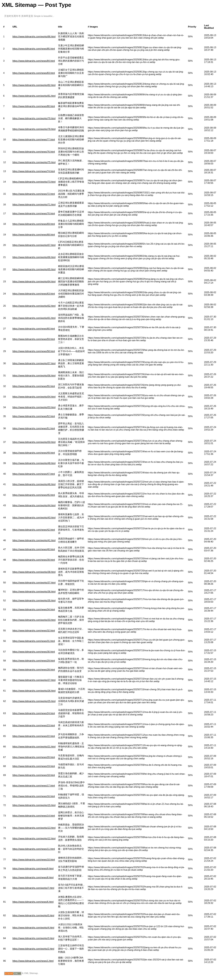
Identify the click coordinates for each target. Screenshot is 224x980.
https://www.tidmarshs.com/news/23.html (34, 725)
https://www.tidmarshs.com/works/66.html (34, 257)
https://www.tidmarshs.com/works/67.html (34, 245)
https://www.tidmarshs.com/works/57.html (34, 363)
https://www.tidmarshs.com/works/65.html (34, 269)
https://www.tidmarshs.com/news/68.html (34, 235)
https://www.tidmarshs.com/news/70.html (34, 213)
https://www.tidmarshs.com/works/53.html (34, 407)
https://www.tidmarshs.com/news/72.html (34, 194)
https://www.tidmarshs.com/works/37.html (34, 583)
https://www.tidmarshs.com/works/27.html (34, 680)
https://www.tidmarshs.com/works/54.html (34, 397)
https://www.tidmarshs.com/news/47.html (34, 474)
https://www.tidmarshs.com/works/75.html (34, 162)
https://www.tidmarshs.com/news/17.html (34, 786)
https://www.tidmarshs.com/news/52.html (34, 416)
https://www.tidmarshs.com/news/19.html (34, 766)
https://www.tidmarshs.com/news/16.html (34, 796)
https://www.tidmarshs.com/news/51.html (34, 428)
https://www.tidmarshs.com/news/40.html (34, 549)
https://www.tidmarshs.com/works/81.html (34, 96)
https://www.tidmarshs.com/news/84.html (34, 61)
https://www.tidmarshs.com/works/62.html (34, 306)
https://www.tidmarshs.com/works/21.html (34, 747)
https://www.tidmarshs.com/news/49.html (34, 453)
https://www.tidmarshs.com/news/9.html (33, 868)
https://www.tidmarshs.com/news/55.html (34, 386)
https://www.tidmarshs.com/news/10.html (34, 860)
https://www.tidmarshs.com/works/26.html (34, 691)
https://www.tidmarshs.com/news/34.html (34, 609)
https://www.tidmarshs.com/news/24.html (34, 713)
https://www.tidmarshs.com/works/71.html (34, 204)
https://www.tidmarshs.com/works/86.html (34, 36)
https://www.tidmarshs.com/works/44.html (34, 505)
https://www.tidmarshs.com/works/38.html (34, 572)
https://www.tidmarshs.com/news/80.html (34, 106)
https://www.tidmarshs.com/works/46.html (34, 484)
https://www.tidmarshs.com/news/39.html (34, 560)
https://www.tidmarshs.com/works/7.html (33, 888)
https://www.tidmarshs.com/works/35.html (34, 600)
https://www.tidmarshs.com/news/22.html (34, 736)
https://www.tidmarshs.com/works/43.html (34, 518)
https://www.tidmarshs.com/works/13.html (34, 828)
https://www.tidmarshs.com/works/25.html (34, 701)
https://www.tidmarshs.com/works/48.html (34, 463)
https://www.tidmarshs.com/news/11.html (34, 849)
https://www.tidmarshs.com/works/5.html (33, 915)
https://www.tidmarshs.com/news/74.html (34, 171)
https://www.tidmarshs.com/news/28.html (34, 670)
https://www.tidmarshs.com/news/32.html (34, 631)
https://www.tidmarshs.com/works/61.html (34, 318)
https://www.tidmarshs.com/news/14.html (34, 816)
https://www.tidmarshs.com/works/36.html (34, 591)
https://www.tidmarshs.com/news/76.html (34, 152)
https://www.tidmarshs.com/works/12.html (34, 838)
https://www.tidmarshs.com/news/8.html (33, 877)
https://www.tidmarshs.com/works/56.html (34, 375)
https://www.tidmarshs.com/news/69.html (34, 224)
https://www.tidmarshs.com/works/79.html (34, 118)
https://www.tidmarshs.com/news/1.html (33, 961)
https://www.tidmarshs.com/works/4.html (33, 928)
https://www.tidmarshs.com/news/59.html (34, 339)
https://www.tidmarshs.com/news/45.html (34, 495)
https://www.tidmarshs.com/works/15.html (34, 805)
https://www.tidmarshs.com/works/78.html (34, 129)
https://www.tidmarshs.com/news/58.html (34, 351)
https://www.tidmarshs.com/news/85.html (34, 49)
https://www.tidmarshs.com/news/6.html (33, 902)
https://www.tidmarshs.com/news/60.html (34, 329)
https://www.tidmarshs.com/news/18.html (34, 775)
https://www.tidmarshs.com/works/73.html (34, 182)
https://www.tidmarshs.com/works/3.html (33, 938)
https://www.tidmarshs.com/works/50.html (34, 442)
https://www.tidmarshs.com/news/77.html (34, 139)
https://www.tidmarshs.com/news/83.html (34, 73)
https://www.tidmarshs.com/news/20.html (34, 757)
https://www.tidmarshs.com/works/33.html (34, 620)
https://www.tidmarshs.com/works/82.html (34, 85)
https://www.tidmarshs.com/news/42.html (34, 530)
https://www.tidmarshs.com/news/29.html (34, 661)
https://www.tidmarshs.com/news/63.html (34, 294)
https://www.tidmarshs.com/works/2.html (33, 949)
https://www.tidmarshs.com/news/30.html (34, 652)
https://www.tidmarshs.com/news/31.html (34, 641)
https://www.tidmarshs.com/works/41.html (34, 540)
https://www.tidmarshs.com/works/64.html (34, 281)
